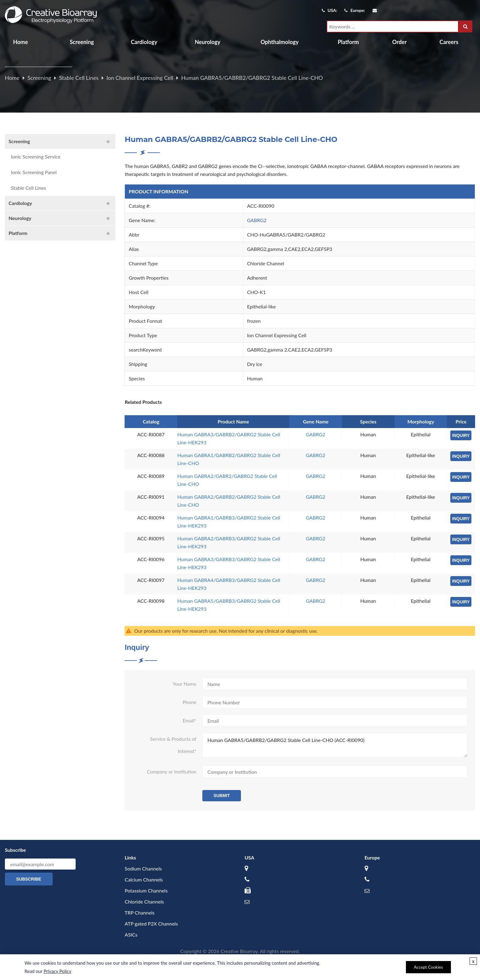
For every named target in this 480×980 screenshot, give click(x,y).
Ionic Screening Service (36, 157)
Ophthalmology (279, 42)
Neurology (208, 42)
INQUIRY (461, 435)
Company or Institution (172, 771)
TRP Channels (139, 913)
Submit (221, 796)
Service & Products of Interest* (173, 745)
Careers (449, 42)
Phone (189, 702)
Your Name (184, 684)
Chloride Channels (144, 902)
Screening (82, 42)
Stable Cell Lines (79, 78)
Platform (348, 42)
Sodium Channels (143, 868)
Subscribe (29, 879)
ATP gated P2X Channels (151, 924)
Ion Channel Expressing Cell (140, 78)
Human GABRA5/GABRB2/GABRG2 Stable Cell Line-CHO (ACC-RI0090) (335, 745)
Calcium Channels (144, 879)
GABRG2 (257, 220)
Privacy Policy (57, 971)
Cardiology (144, 42)
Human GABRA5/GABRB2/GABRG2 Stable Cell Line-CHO (252, 78)
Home (21, 42)
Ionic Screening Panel (34, 172)
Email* (190, 720)
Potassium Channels (146, 891)
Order (399, 42)
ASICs (131, 935)
